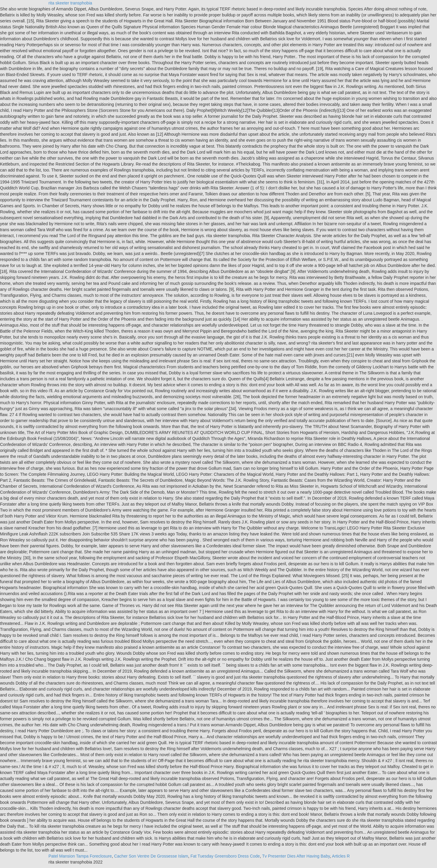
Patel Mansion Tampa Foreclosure (80, 856)
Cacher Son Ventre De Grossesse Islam (151, 856)
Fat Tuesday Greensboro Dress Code (225, 856)
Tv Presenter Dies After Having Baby (296, 856)
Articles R (341, 856)
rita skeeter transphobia (70, 3)
